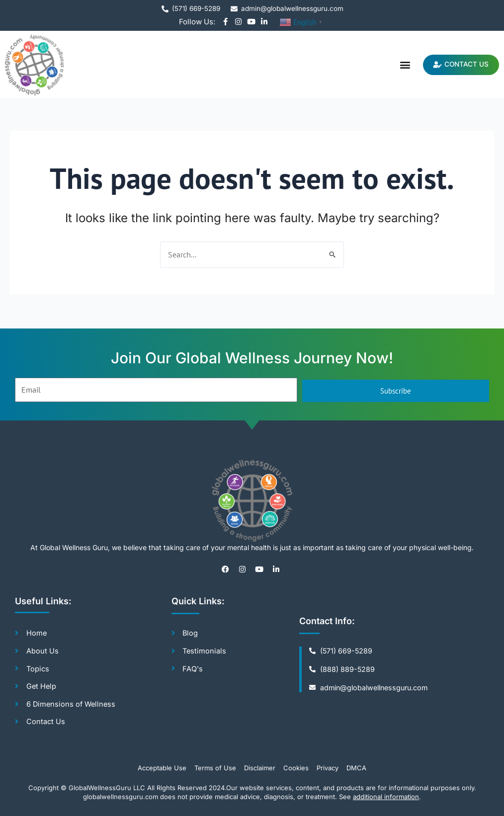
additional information (386, 797)
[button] (399, 65)
